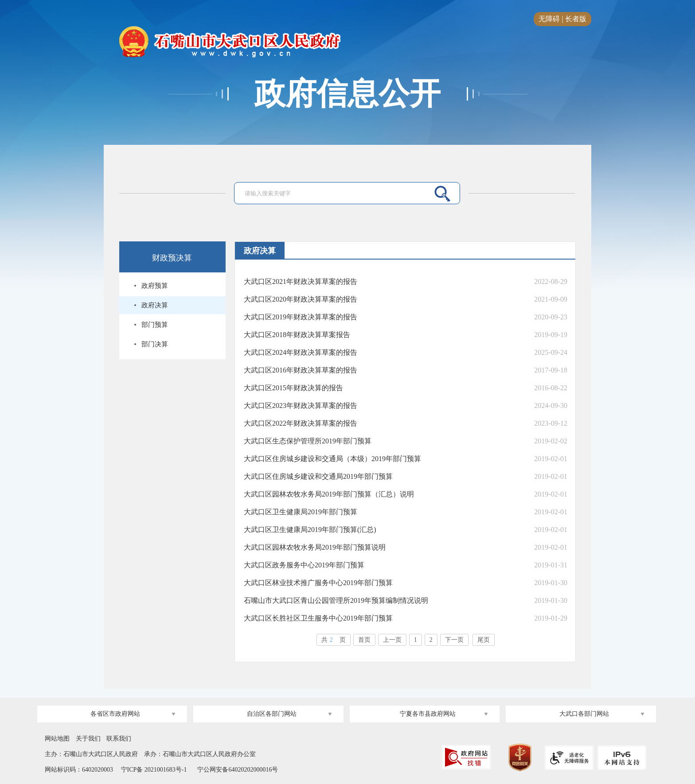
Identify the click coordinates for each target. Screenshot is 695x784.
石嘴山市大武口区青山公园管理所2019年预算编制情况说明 (336, 600)
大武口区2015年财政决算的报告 (293, 388)
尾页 (484, 640)
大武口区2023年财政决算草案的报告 (301, 406)
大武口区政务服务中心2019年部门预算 (304, 565)
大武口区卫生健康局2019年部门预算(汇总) (310, 530)
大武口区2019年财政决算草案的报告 (301, 317)
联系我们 (119, 739)
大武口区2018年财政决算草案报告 (297, 335)
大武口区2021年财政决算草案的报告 (301, 281)
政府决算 (155, 305)
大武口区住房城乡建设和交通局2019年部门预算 (318, 476)
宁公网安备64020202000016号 (238, 770)
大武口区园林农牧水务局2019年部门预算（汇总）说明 (329, 494)
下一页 (454, 640)
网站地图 (57, 739)
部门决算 (155, 344)
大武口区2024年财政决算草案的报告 (301, 352)
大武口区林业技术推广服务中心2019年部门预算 (318, 583)
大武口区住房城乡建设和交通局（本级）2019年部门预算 (332, 459)
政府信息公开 (347, 94)
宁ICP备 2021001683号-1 (153, 770)
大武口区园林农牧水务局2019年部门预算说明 (315, 547)
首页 (364, 640)
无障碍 (549, 19)
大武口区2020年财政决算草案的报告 (301, 299)
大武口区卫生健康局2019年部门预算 (301, 512)
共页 (334, 640)
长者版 (576, 19)
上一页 (392, 640)
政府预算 (155, 286)
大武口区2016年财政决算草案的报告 (301, 370)
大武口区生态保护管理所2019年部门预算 (308, 441)
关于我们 (88, 739)
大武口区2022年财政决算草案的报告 (301, 423)
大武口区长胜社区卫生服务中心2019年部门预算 (318, 618)
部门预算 (155, 325)
